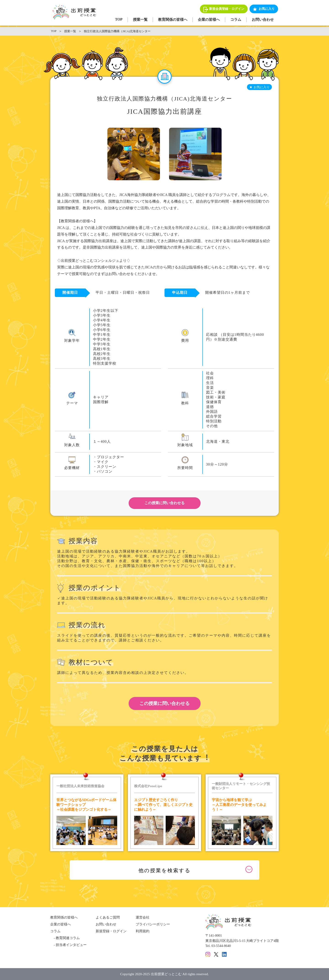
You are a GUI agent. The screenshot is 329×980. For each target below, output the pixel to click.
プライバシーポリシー (153, 924)
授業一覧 (140, 20)
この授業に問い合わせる (164, 503)
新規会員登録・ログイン (227, 9)
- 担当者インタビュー (68, 945)
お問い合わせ (263, 20)
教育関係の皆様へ (173, 20)
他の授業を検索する (165, 870)
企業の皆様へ (209, 20)
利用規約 (143, 931)
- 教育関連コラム (65, 938)
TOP (119, 19)
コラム (236, 20)
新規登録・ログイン (111, 931)
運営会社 (143, 917)
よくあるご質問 (108, 917)
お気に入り (267, 9)
